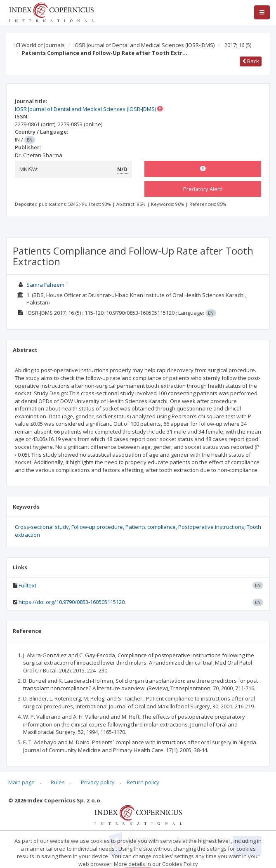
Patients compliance (151, 527)
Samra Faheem (45, 285)
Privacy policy (98, 782)
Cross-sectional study (42, 527)
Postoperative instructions (211, 527)
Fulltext (27, 585)
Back (251, 61)
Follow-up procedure (97, 527)
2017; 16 (238, 45)
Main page (21, 782)
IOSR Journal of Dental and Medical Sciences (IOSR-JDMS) (144, 45)
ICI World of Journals (40, 45)
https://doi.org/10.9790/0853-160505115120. (72, 602)
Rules (58, 782)
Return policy (143, 782)
